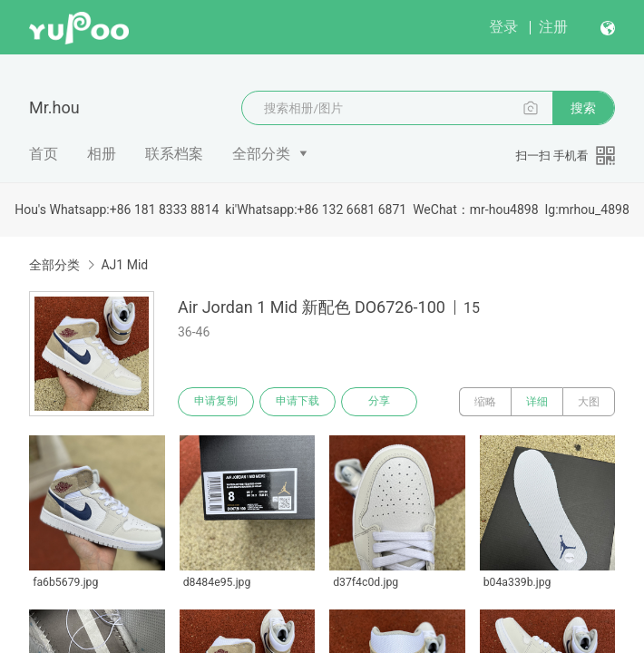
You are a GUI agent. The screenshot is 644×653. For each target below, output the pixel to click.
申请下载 (298, 402)
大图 (589, 402)
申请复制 (216, 402)
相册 (102, 154)
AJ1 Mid (124, 265)
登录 (503, 27)
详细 (537, 402)
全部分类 (261, 154)
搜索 (583, 108)
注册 (553, 27)
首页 (44, 154)
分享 (379, 402)
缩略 (485, 402)
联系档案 (174, 154)
